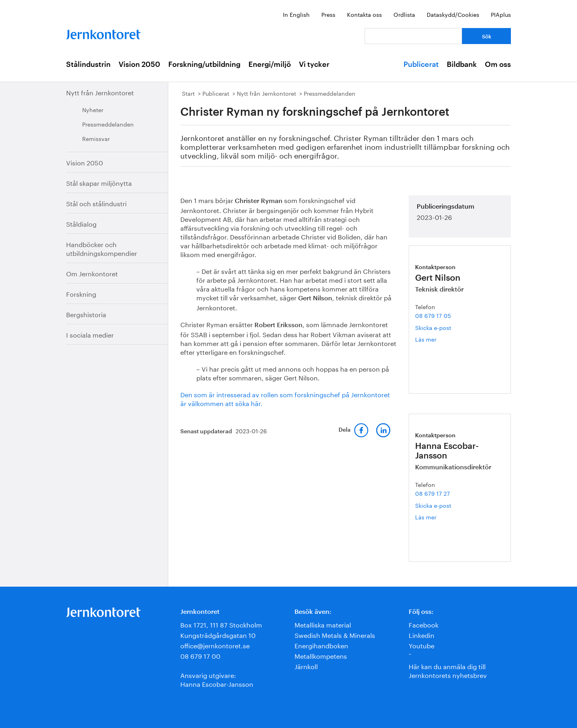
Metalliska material (323, 624)
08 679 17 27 (433, 493)
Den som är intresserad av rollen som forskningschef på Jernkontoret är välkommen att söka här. (285, 398)
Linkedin (422, 634)
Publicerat (421, 64)
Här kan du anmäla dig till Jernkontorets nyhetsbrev (448, 670)
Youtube (422, 645)
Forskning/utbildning (204, 64)
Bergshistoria (86, 314)
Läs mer (434, 339)
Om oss (498, 64)
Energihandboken (321, 645)
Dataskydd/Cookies (453, 14)
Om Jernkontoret (92, 273)
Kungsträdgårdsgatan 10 (218, 634)
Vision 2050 (139, 64)
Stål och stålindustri (96, 203)
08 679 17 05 (433, 315)
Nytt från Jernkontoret (100, 92)
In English (296, 14)
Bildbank (462, 64)
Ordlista (404, 14)
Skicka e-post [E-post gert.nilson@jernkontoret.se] (433, 327)
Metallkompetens (321, 655)
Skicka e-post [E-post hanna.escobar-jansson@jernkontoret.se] (433, 505)
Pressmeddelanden (108, 124)
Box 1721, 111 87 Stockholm (221, 624)
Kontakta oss (364, 14)
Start (188, 93)
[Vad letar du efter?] (413, 36)
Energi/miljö (270, 64)
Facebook (424, 624)
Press (328, 14)
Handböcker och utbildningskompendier (102, 248)
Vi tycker (314, 64)
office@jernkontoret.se (215, 645)
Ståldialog (81, 223)
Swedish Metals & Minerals (335, 634)
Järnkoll (306, 666)
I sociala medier (90, 334)
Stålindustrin (88, 64)
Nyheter (93, 109)
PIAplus (501, 14)
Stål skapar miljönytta (99, 182)
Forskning (81, 293)
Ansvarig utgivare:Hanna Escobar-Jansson (217, 679)
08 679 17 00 (200, 655)
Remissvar (96, 138)
